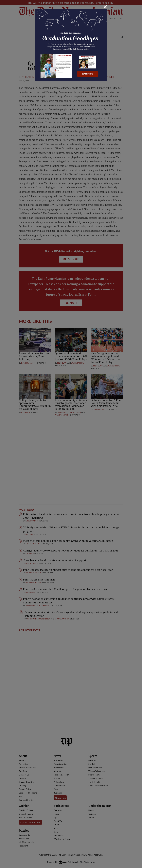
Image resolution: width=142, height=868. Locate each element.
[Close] (105, 7)
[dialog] (71, 434)
